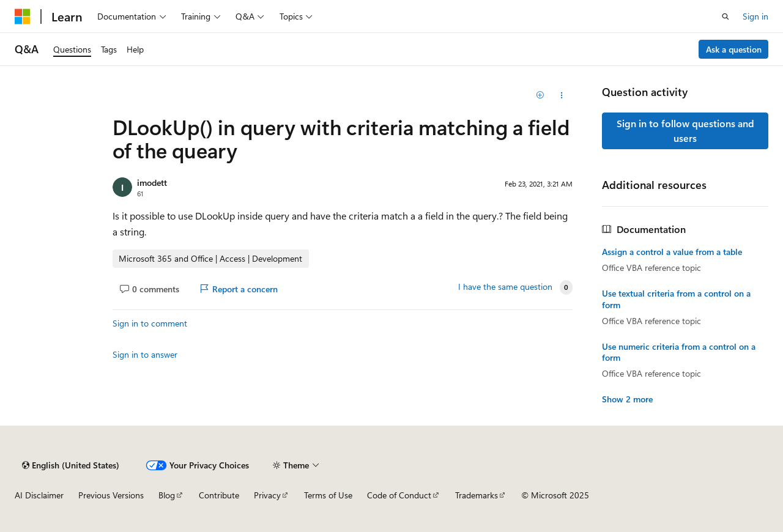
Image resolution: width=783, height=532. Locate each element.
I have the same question (505, 287)
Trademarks (477, 495)
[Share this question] (562, 95)
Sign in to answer (145, 354)
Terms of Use (328, 495)
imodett (152, 183)
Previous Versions (111, 495)
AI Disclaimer (39, 495)
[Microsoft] (23, 17)
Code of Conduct (399, 495)
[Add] (540, 95)
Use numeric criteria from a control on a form (679, 352)
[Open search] (725, 17)
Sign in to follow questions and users (685, 131)
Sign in (755, 16)
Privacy (267, 495)
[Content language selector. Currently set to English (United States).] (71, 465)
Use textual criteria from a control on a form (676, 299)
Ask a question (734, 49)
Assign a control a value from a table (672, 252)
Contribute (219, 495)
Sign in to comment (150, 323)
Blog (167, 495)
